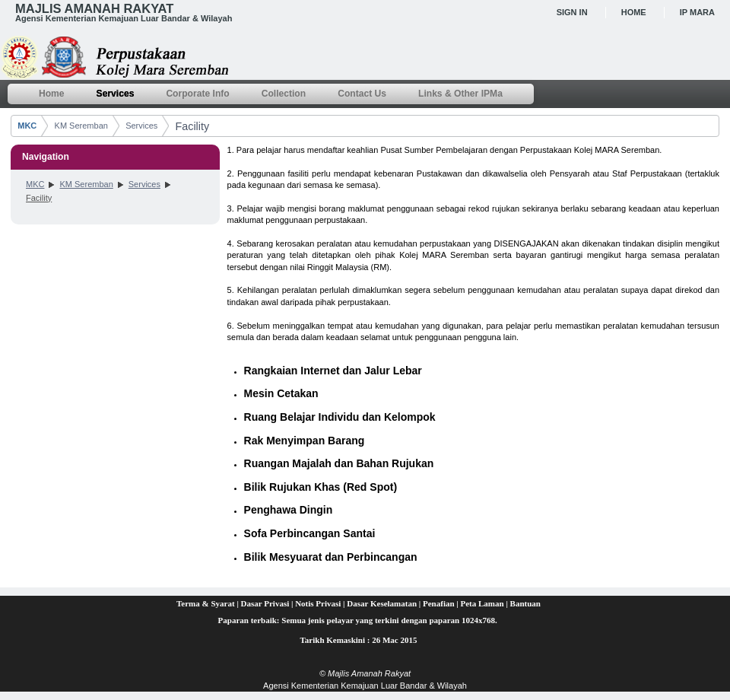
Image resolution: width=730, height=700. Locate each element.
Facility (192, 126)
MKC (27, 126)
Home (634, 12)
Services (141, 126)
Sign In (572, 12)
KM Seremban (81, 126)
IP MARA (697, 12)
